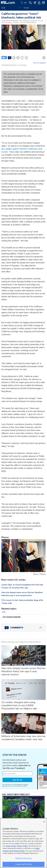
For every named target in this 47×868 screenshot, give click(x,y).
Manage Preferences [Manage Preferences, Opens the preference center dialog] (23, 858)
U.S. (4, 612)
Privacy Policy (22, 846)
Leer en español (39, 63)
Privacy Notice (23, 786)
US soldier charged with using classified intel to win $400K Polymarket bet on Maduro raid (19, 705)
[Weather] (24, 2)
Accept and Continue (23, 864)
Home (26, 8)
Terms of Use (12, 786)
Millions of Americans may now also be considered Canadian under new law (23, 738)
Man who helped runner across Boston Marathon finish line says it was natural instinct (23, 671)
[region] (23, 843)
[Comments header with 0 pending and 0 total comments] (23, 628)
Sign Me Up (17, 780)
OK (44, 822)
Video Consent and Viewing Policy (21, 850)
